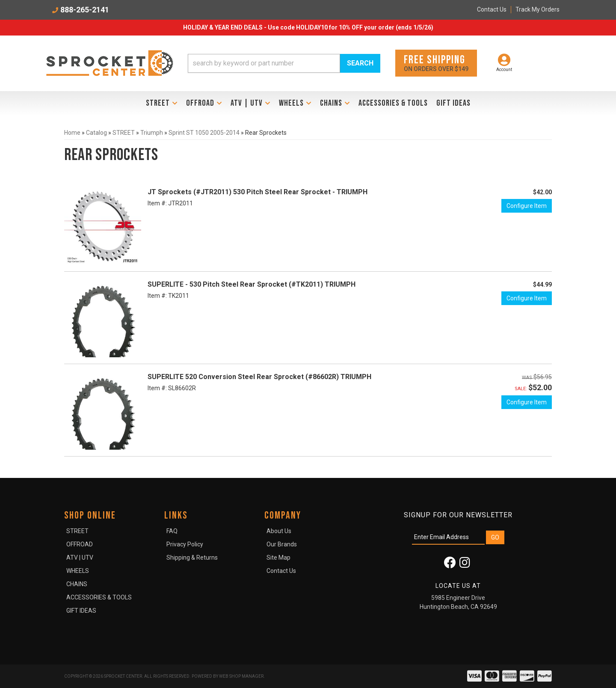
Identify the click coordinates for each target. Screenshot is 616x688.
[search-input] (264, 63)
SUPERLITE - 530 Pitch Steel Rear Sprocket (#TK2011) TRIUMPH (252, 284)
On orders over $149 (436, 63)
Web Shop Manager (241, 676)
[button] (284, 63)
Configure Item (527, 206)
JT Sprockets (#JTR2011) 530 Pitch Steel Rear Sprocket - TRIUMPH (258, 192)
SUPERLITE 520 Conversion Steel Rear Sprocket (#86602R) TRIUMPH (259, 377)
